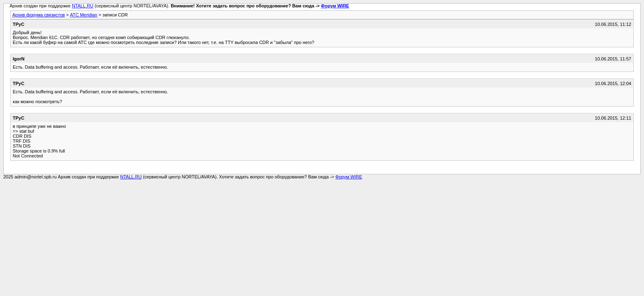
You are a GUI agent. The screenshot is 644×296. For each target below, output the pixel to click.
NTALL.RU (83, 6)
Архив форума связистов (39, 15)
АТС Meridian (83, 15)
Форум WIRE (335, 6)
